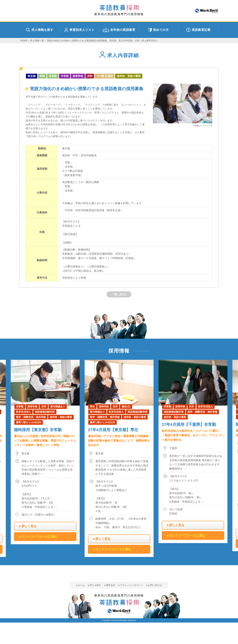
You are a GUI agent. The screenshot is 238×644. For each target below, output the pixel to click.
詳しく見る (29, 526)
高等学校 (78, 76)
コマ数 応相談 (105, 76)
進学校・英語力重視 (129, 76)
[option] (119, 458)
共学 (90, 76)
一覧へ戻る (118, 294)
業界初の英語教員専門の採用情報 (119, 10)
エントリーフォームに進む (40, 537)
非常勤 (53, 76)
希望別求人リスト (79, 30)
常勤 (42, 76)
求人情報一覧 (37, 41)
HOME (24, 41)
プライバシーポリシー (132, 585)
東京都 (32, 76)
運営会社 (111, 585)
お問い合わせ (155, 585)
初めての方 (159, 30)
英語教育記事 (198, 30)
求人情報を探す (40, 30)
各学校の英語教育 (119, 30)
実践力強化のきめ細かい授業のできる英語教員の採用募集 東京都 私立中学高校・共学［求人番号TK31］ (103, 41)
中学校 (65, 76)
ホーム (81, 585)
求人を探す (95, 585)
